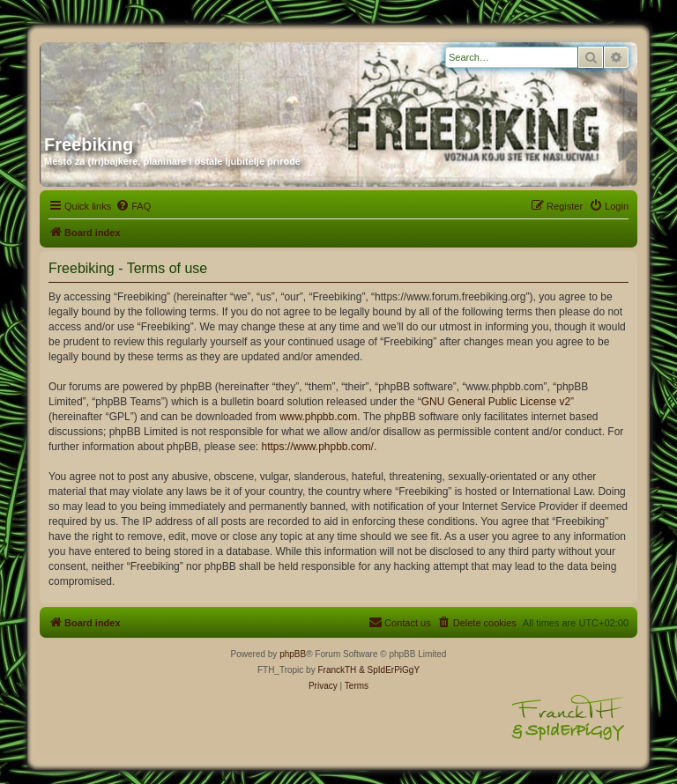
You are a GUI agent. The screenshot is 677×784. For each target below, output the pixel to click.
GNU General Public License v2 (496, 402)
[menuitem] (133, 206)
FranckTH (337, 670)
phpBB (293, 654)
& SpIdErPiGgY (389, 670)
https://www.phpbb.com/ (317, 447)
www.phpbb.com (318, 417)
